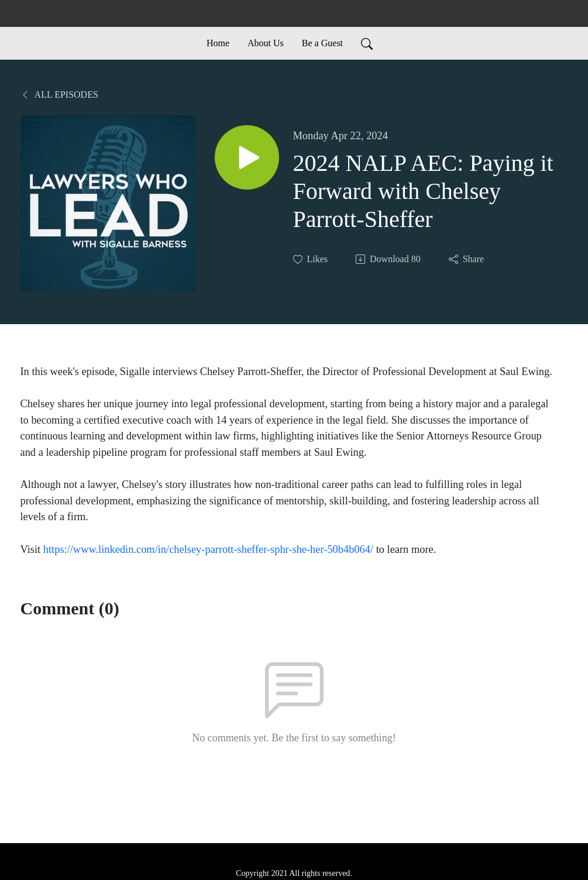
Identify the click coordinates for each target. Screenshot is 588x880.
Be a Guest (322, 43)
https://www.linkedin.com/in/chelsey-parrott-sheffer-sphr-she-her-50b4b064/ (208, 549)
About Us (266, 43)
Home (218, 43)
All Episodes (59, 94)
